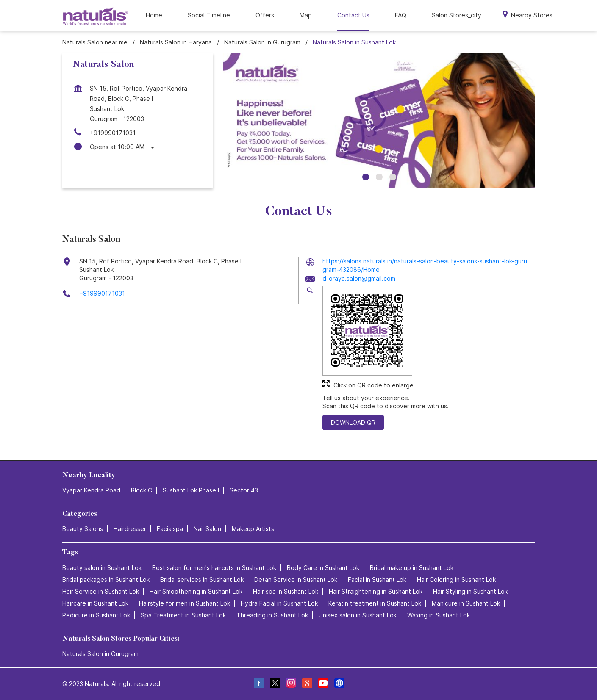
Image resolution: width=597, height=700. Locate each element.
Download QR (353, 422)
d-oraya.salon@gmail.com (359, 278)
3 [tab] (393, 177)
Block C (142, 490)
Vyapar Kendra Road (91, 490)
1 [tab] (366, 177)
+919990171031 (113, 133)
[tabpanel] (379, 121)
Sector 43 (244, 490)
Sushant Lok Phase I (191, 490)
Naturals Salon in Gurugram (100, 654)
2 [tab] (379, 177)
